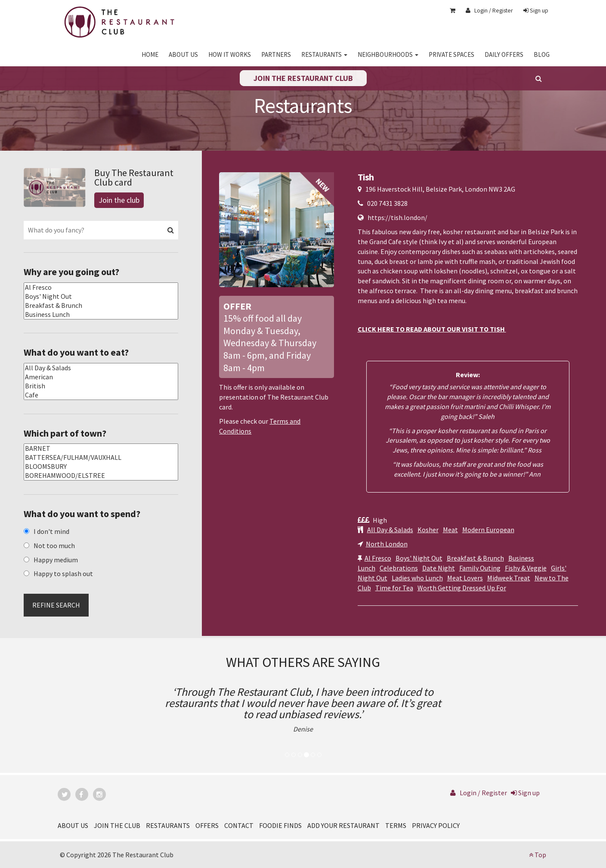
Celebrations (399, 568)
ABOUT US (183, 54)
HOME (150, 54)
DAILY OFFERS (504, 54)
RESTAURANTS (324, 54)
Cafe (101, 395)
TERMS (396, 825)
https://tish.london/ (397, 217)
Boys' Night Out (419, 558)
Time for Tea (394, 588)
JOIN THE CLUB (117, 825)
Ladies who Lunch (417, 578)
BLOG (542, 54)
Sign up (536, 10)
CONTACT (239, 825)
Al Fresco (378, 558)
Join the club (119, 200)
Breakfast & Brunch (475, 558)
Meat (450, 530)
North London (387, 544)
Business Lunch (101, 315)
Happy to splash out (63, 573)
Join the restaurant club (303, 78)
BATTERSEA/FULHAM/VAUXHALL (101, 457)
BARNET (101, 448)
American (101, 377)
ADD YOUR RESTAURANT (343, 825)
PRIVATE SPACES (451, 54)
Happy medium (56, 560)
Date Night (439, 568)
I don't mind (51, 531)
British (101, 386)
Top (538, 855)
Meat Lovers (465, 578)
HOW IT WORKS (230, 54)
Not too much (54, 546)
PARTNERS (276, 54)
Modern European (488, 530)
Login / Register (489, 10)
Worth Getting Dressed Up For (462, 588)
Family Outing (480, 568)
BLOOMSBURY (101, 467)
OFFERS (207, 825)
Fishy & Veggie (526, 568)
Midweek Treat (509, 578)
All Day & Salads (390, 530)
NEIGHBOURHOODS (388, 54)
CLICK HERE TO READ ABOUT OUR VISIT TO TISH (432, 329)
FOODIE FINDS (280, 825)
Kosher (428, 530)
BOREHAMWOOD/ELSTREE (101, 476)
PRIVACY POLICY (436, 825)
